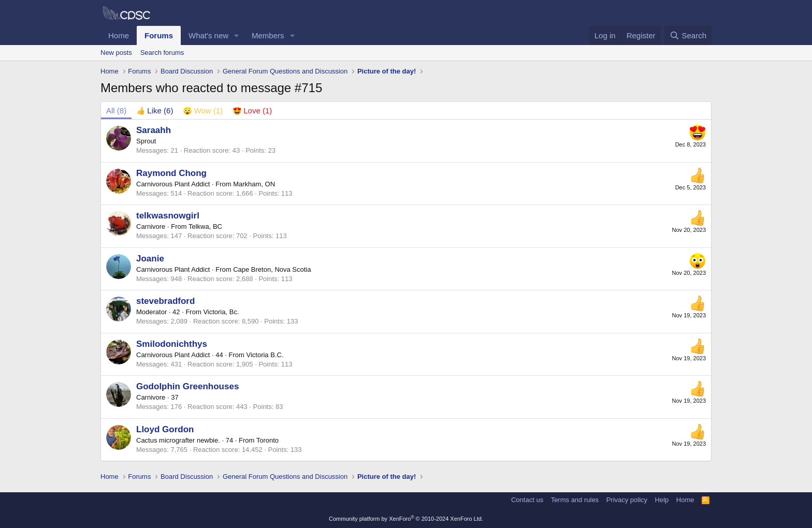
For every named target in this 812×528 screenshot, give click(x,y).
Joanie (150, 259)
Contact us (527, 500)
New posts (116, 53)
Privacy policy (627, 500)
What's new (208, 35)
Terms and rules (575, 500)
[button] (237, 35)
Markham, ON (254, 184)
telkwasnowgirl (168, 216)
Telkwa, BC (205, 226)
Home (119, 35)
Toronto (267, 440)
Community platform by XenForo (406, 519)
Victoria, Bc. (221, 312)
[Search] (688, 35)
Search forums (162, 53)
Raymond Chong (171, 173)
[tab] (155, 111)
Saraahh (154, 130)
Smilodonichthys (172, 344)
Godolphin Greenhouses (187, 386)
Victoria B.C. (265, 355)
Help (662, 500)
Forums (159, 35)
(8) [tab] (116, 111)
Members (268, 35)
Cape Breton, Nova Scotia (272, 269)
